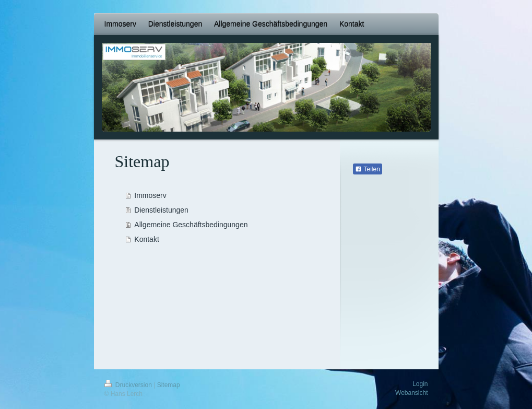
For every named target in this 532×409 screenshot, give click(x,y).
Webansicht (411, 393)
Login (420, 384)
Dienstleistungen (161, 210)
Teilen (367, 169)
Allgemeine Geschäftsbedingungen (191, 225)
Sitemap (169, 385)
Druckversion (129, 385)
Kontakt (146, 239)
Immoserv (150, 195)
